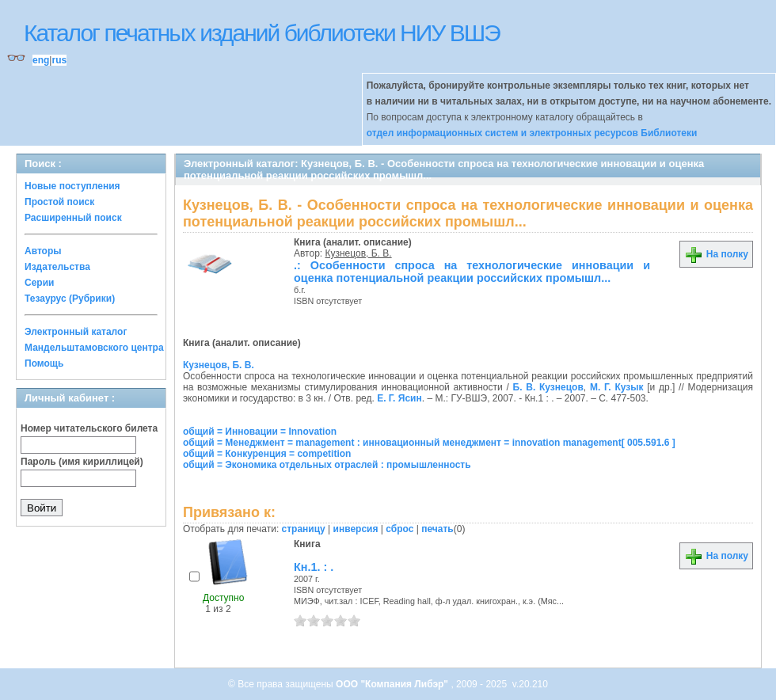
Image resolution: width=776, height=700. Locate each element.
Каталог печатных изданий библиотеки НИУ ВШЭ (262, 33)
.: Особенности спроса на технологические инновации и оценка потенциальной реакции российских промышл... (472, 272)
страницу (304, 529)
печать (437, 529)
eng (41, 60)
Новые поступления (72, 186)
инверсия (356, 529)
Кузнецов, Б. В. (359, 253)
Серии (39, 283)
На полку (716, 254)
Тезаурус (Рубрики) (70, 299)
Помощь (44, 363)
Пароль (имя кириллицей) (82, 462)
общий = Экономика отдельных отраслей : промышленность (327, 465)
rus (59, 60)
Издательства (57, 267)
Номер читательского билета (89, 428)
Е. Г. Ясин (399, 398)
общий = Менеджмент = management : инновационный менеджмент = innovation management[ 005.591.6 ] (429, 443)
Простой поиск (59, 202)
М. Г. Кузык (617, 387)
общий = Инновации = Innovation (260, 432)
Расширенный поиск (73, 218)
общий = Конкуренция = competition (267, 454)
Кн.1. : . (314, 567)
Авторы (43, 251)
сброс (399, 529)
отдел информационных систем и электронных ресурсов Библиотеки (532, 133)
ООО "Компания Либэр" (393, 684)
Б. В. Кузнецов (548, 387)
